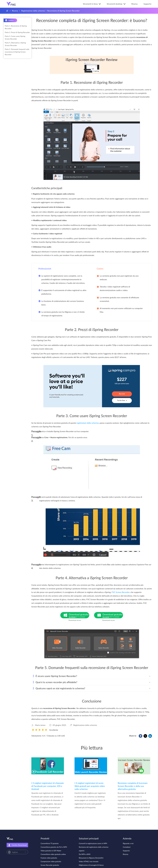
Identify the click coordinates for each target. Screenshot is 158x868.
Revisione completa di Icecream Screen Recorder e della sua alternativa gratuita (133, 786)
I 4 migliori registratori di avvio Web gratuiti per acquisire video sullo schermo (90, 786)
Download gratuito (79, 616)
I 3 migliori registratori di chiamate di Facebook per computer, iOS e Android (48, 786)
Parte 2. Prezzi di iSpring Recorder (17, 32)
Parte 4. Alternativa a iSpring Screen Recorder (15, 44)
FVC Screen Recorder (121, 592)
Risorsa (134, 4)
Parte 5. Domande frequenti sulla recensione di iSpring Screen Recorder (17, 52)
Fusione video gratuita (49, 858)
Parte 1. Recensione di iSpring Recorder (16, 27)
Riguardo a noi (128, 843)
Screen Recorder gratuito (50, 865)
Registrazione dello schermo (33, 11)
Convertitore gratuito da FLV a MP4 (54, 847)
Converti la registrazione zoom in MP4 (93, 843)
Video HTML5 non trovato (89, 861)
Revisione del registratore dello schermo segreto (94, 849)
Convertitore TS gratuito (50, 843)
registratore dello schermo (88, 423)
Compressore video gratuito (51, 861)
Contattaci (127, 847)
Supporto (147, 4)
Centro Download (17, 845)
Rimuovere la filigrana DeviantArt (91, 858)
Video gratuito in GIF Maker (51, 851)
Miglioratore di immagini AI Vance (91, 865)
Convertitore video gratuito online (53, 854)
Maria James (40, 725)
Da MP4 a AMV (85, 854)
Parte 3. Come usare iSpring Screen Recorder (15, 38)
